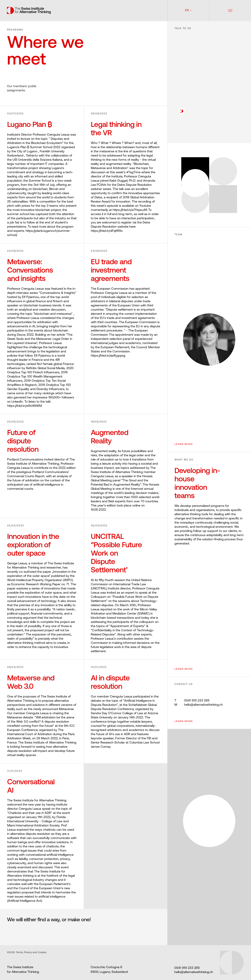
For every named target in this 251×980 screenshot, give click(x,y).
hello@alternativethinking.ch (199, 705)
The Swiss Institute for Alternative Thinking (23, 970)
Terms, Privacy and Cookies (31, 953)
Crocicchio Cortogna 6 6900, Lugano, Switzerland (109, 970)
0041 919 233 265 (192, 701)
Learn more (184, 721)
